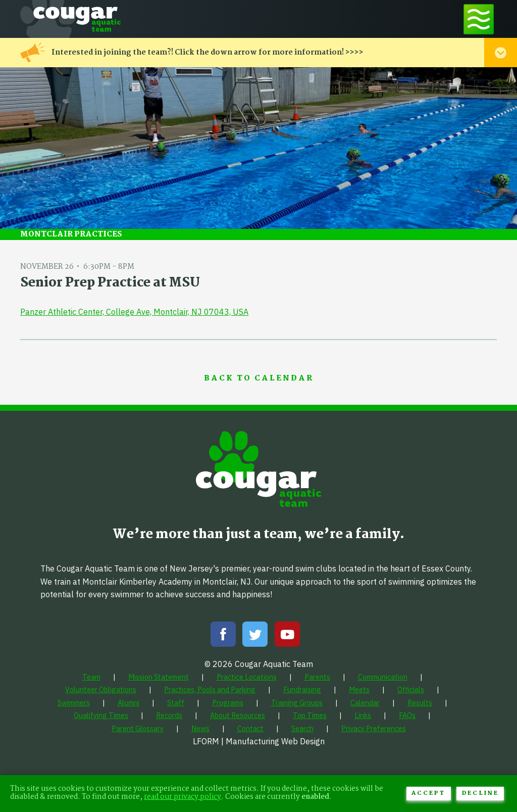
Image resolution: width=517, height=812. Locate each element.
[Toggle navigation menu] (479, 19)
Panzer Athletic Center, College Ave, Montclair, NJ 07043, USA (134, 312)
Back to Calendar (259, 379)
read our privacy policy (183, 797)
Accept (428, 793)
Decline (480, 793)
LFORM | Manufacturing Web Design (259, 741)
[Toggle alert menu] (501, 53)
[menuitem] (91, 677)
